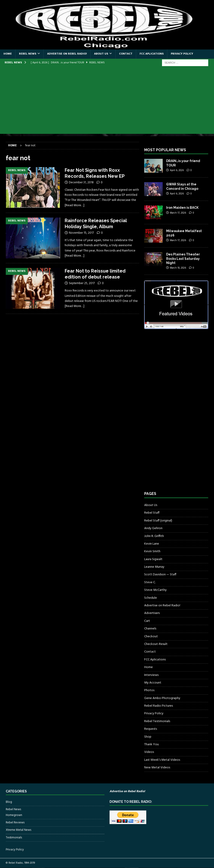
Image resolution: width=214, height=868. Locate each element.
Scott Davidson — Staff (160, 575)
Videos (149, 752)
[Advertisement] (107, 101)
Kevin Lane (152, 544)
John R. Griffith (154, 536)
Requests (151, 729)
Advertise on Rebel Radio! (67, 54)
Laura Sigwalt (153, 559)
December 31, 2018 (81, 182)
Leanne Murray (154, 567)
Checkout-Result (156, 644)
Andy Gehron (153, 528)
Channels (150, 629)
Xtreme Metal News (18, 830)
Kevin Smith (152, 551)
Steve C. (150, 582)
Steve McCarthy (155, 590)
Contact (126, 54)
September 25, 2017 (82, 283)
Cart (147, 621)
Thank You (151, 744)
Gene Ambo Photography (162, 698)
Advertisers (152, 613)
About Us (101, 54)
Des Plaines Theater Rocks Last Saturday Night (183, 258)
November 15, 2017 (81, 233)
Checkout (151, 636)
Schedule (151, 598)
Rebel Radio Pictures (159, 706)
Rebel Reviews (15, 823)
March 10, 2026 (178, 268)
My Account (153, 683)
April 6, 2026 (177, 170)
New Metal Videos (157, 768)
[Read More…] (75, 205)
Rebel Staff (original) (158, 521)
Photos (149, 690)
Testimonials (14, 838)
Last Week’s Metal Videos (162, 760)
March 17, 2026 (178, 213)
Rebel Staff (152, 513)
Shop (148, 737)
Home (8, 54)
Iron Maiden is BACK (182, 208)
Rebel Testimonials (157, 721)
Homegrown (14, 815)
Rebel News (28, 54)
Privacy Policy (182, 54)
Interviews (151, 675)
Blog (9, 802)
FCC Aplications (152, 54)
